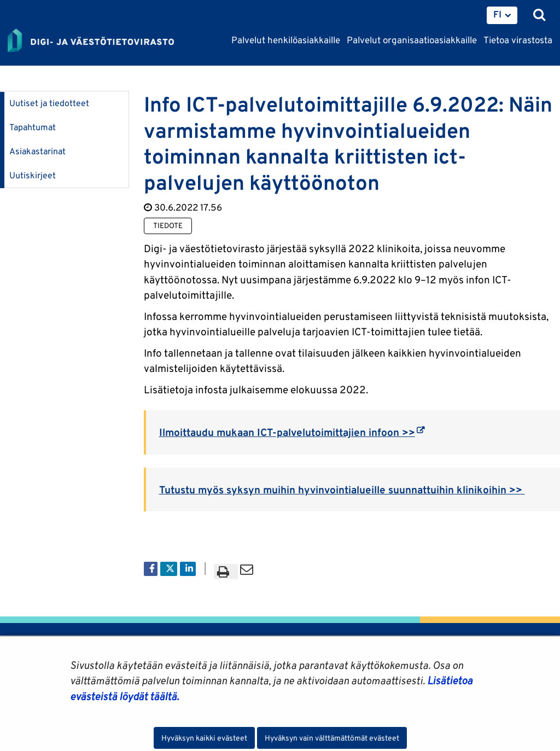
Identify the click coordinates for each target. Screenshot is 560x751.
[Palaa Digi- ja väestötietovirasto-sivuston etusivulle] (91, 41)
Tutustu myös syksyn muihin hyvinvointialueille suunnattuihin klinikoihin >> (342, 490)
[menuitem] (502, 15)
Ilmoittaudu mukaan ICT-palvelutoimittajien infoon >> (292, 432)
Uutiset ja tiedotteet (49, 103)
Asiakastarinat (37, 151)
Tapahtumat (33, 127)
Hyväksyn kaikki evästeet (204, 738)
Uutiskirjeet (33, 175)
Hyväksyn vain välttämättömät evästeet (332, 738)
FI (497, 14)
